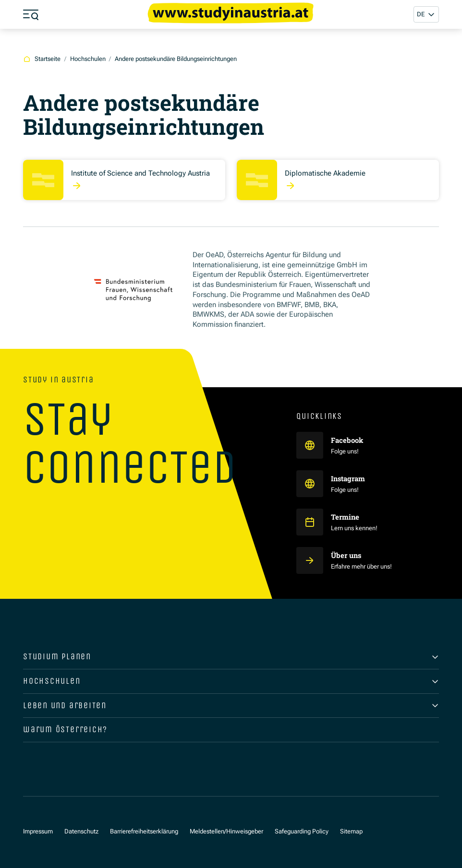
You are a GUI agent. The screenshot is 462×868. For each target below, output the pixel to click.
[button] (426, 14)
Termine (345, 517)
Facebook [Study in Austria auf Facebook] (348, 440)
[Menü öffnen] (31, 14)
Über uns (346, 555)
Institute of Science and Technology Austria (140, 173)
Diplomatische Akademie (325, 173)
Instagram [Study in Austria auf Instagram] (349, 478)
